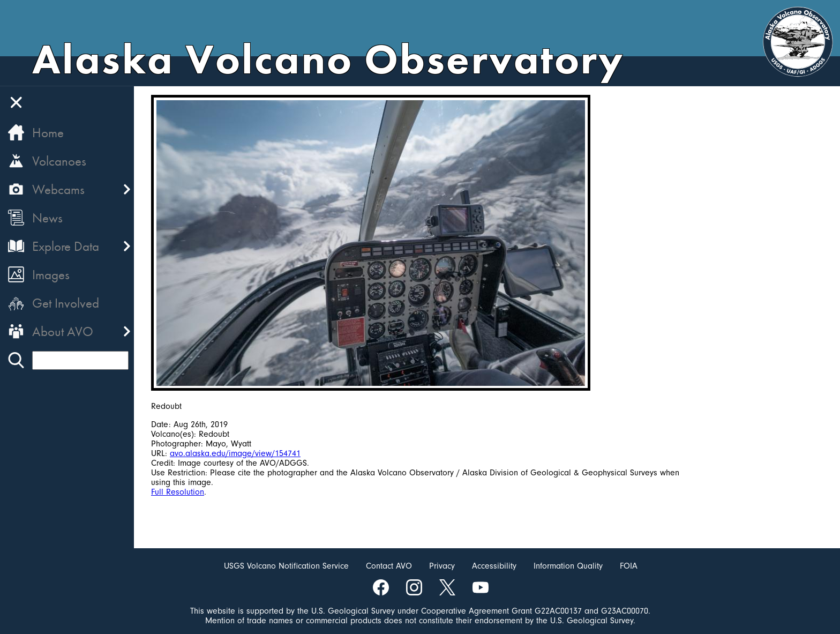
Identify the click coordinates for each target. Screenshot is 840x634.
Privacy (442, 566)
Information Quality (568, 566)
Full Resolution (178, 492)
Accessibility (494, 566)
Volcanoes (59, 161)
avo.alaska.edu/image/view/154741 (235, 453)
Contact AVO (389, 566)
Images (51, 275)
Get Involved (66, 303)
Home (48, 133)
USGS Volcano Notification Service (286, 566)
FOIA (629, 566)
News (47, 218)
